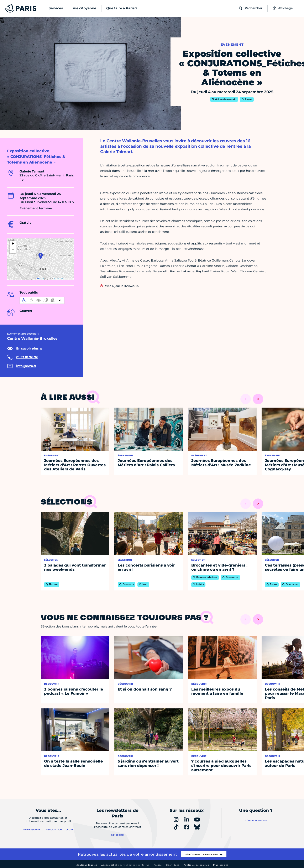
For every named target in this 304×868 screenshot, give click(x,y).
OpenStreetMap (59, 279)
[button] (41, 256)
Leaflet (41, 279)
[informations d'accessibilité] (42, 300)
